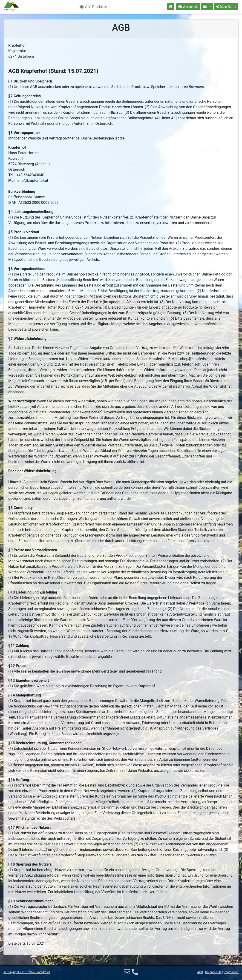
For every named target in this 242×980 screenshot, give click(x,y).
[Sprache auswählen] (207, 7)
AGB (200, 972)
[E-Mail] (127, 972)
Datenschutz (213, 972)
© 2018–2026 (27, 972)
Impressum (231, 972)
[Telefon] (135, 972)
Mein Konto (226, 7)
